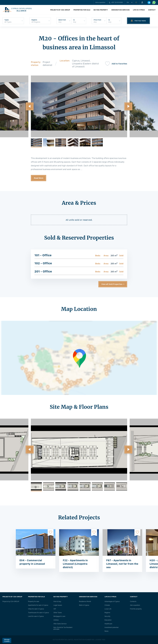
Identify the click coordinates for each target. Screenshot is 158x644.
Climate (107, 605)
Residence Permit (85, 601)
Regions (107, 613)
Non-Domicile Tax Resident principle (63, 628)
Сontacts (133, 601)
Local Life (108, 609)
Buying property (101, 10)
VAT (55, 609)
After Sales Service (60, 624)
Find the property (136, 609)
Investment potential (112, 627)
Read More (39, 178)
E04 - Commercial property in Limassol (32, 562)
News (106, 631)
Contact (152, 10)
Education (108, 620)
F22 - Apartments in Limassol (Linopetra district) (75, 564)
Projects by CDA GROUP (60, 10)
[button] (30, 106)
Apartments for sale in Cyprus (38, 605)
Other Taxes (58, 613)
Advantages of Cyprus (112, 601)
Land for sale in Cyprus (36, 616)
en (128, 2)
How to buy (57, 601)
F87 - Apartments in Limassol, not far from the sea (122, 564)
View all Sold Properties (112, 284)
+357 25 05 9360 (116, 2)
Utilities (56, 620)
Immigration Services (120, 10)
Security (107, 616)
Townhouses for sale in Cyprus (38, 613)
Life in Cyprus (139, 10)
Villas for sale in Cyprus (36, 609)
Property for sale (34, 601)
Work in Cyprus (84, 605)
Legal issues (58, 605)
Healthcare (108, 624)
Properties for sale (82, 10)
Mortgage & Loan (59, 616)
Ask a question (100, 2)
